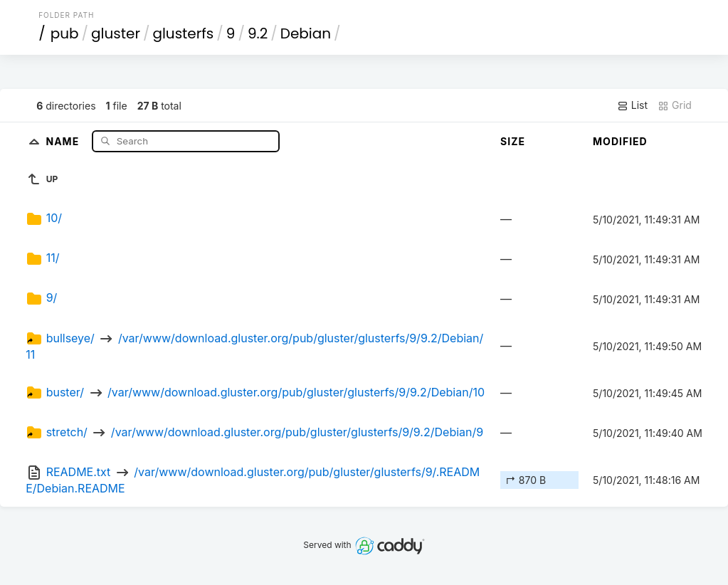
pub (65, 33)
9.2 (258, 33)
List (632, 105)
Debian (306, 33)
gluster (116, 33)
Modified (620, 141)
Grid (675, 105)
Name (64, 141)
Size (513, 141)
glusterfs (183, 33)
